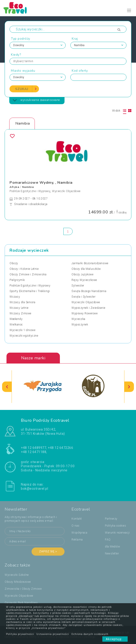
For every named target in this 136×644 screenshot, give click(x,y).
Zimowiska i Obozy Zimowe (23, 589)
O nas (76, 526)
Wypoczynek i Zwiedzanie (88, 308)
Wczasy (15, 297)
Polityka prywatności (20, 634)
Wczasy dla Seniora (22, 302)
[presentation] (7, 387)
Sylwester (78, 286)
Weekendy (16, 319)
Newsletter (112, 554)
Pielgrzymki (17, 280)
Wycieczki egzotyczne (24, 336)
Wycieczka (78, 319)
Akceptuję (115, 639)
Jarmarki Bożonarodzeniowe (90, 263)
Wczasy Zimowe (20, 313)
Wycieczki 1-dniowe (22, 330)
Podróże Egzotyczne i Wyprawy (30, 191)
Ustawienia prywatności (53, 634)
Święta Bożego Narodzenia (89, 291)
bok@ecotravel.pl (34, 489)
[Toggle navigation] (129, 11)
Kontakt (77, 519)
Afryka (14, 187)
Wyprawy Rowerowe (84, 313)
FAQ (108, 540)
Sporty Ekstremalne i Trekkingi (30, 291)
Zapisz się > (48, 551)
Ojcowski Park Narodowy (21, 603)
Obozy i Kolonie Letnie (24, 269)
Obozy (14, 263)
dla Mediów (112, 547)
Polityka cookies (115, 526)
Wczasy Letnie (19, 308)
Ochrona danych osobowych (90, 634)
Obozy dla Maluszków (86, 269)
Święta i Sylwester (83, 297)
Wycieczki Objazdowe (66, 191)
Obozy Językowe (82, 274)
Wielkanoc (16, 325)
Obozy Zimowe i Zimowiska (28, 274)
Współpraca (79, 533)
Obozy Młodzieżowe (18, 582)
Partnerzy (111, 519)
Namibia (28, 187)
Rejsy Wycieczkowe (84, 280)
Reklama (77, 540)
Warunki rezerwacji (117, 533)
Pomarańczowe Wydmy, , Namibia (41, 183)
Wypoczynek (80, 325)
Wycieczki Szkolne (17, 575)
